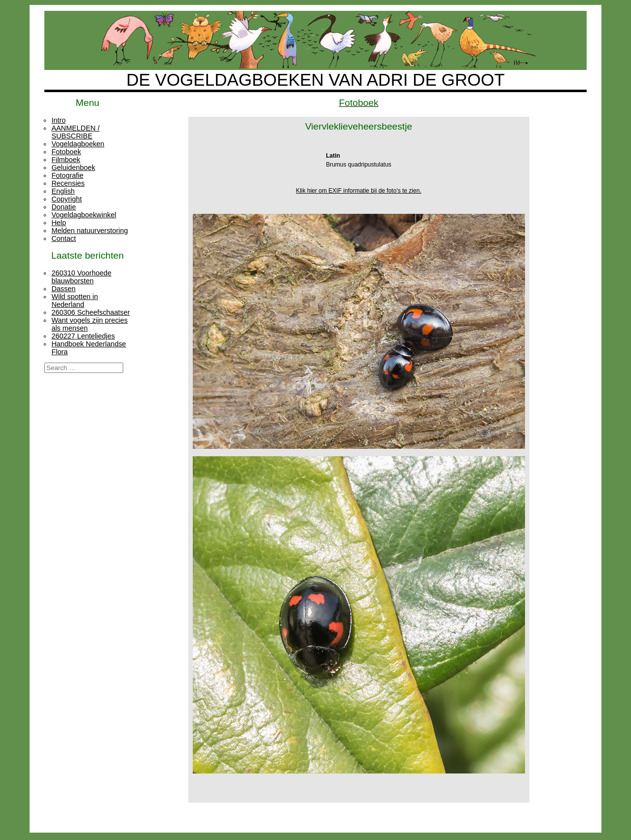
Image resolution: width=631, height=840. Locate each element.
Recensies (68, 183)
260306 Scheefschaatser (90, 312)
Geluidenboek (73, 168)
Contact (64, 238)
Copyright (67, 199)
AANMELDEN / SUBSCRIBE (75, 132)
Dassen (63, 289)
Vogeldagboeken (78, 144)
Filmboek (66, 160)
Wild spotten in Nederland (74, 301)
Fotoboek (66, 152)
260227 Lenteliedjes (83, 336)
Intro (58, 120)
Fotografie (67, 175)
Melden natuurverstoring (89, 231)
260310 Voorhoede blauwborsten (81, 277)
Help (59, 223)
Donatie (64, 207)
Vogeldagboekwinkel (84, 215)
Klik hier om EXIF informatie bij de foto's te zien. (358, 191)
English (63, 191)
